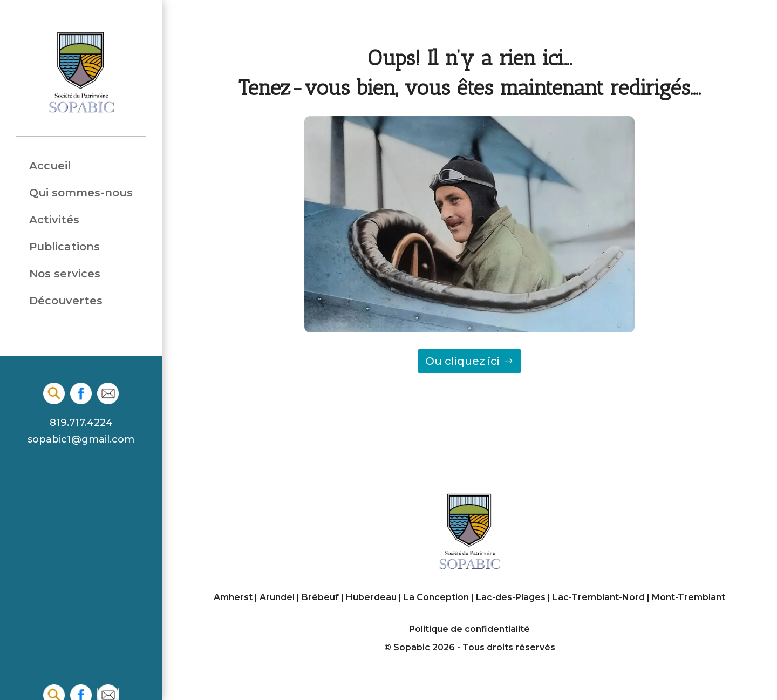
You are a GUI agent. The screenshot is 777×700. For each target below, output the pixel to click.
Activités (54, 220)
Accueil (50, 166)
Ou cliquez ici (462, 361)
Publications (64, 247)
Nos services (65, 274)
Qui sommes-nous (81, 193)
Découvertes (66, 301)
